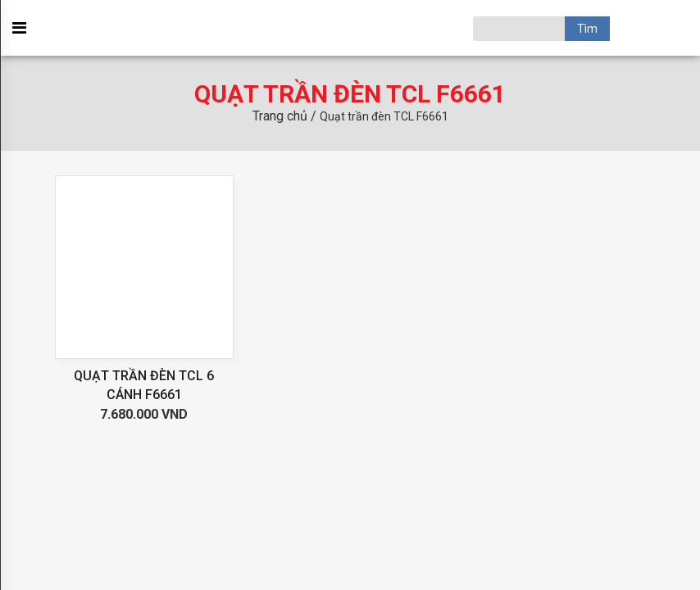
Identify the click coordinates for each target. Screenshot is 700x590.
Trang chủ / (286, 116)
